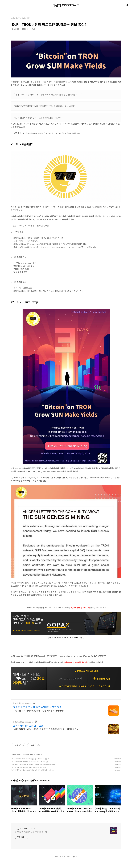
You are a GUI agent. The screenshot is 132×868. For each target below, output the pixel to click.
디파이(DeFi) (15, 761)
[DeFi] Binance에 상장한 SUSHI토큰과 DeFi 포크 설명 (28, 768)
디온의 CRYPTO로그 (66, 5)
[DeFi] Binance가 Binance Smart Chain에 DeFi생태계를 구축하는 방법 (34, 771)
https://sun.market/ (31, 244)
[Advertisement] (66, 721)
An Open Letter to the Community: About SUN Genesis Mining (52, 133)
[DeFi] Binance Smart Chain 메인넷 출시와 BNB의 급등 (29, 765)
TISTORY (67, 863)
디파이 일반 (25, 761)
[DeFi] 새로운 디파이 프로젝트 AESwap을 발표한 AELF (28, 774)
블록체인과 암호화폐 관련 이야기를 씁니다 (31, 838)
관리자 (75, 863)
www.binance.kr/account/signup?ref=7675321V (83, 656)
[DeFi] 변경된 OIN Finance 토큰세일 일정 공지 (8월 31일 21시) (31, 776)
